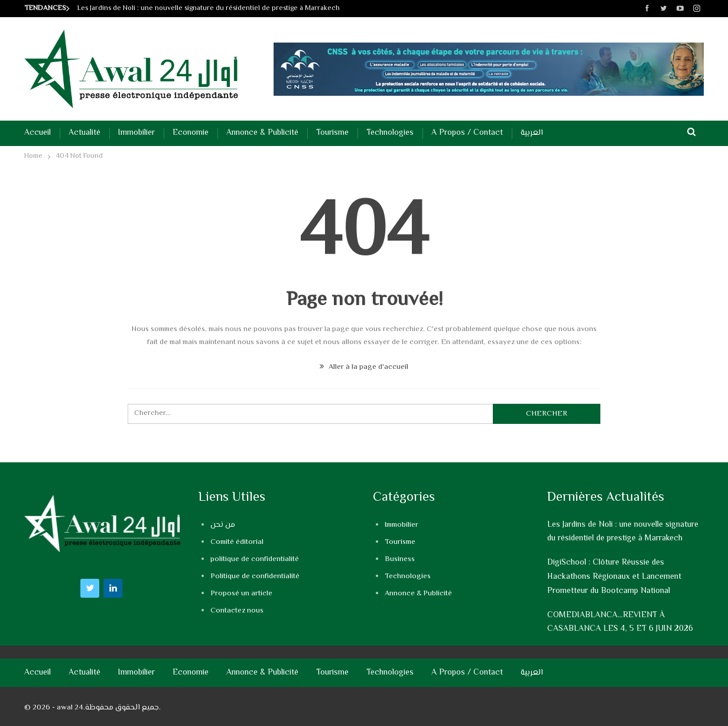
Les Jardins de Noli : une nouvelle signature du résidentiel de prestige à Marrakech (209, 9)
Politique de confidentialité (255, 576)
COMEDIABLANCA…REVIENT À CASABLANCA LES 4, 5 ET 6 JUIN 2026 (620, 623)
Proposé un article (241, 594)
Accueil (38, 133)
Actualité (84, 133)
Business (400, 559)
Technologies (390, 133)
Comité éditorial (237, 542)
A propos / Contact (467, 133)
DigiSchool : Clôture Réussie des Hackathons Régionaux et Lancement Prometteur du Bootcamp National (614, 577)
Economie (191, 133)
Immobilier (136, 133)
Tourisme (332, 133)
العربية (532, 133)
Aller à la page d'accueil (364, 367)
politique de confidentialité (255, 559)
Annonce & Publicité (262, 133)
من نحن (223, 525)
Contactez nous (237, 611)
